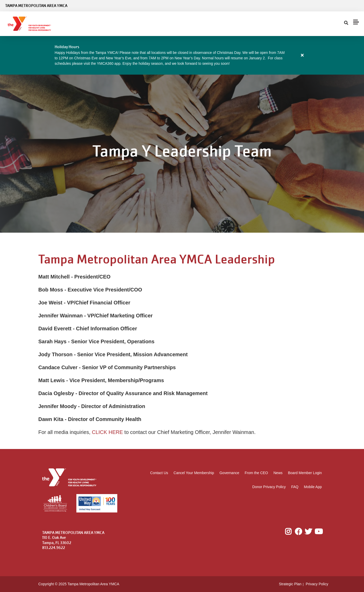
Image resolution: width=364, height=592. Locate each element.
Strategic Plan (290, 584)
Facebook (299, 532)
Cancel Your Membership (194, 473)
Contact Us (159, 473)
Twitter (308, 532)
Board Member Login (305, 473)
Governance (229, 473)
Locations (158, 24)
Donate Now (343, 24)
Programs (129, 24)
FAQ (295, 487)
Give (240, 24)
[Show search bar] (255, 24)
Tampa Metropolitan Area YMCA (36, 6)
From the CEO (256, 473)
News (278, 473)
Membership (95, 24)
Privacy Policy (317, 584)
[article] (182, 55)
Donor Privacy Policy (269, 487)
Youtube (318, 532)
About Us (216, 24)
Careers (315, 24)
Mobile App (313, 487)
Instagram (292, 532)
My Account (291, 24)
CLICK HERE (107, 432)
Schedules (186, 24)
